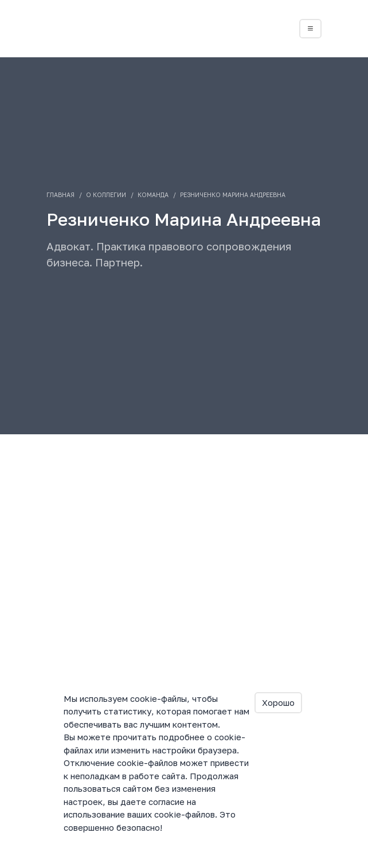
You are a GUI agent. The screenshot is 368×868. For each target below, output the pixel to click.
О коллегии (106, 195)
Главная (60, 195)
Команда (153, 195)
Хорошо (278, 702)
